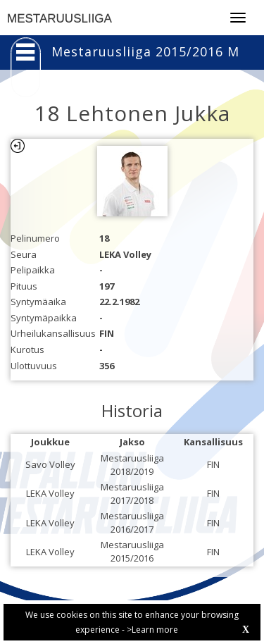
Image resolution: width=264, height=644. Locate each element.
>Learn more (152, 630)
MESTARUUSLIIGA (59, 19)
